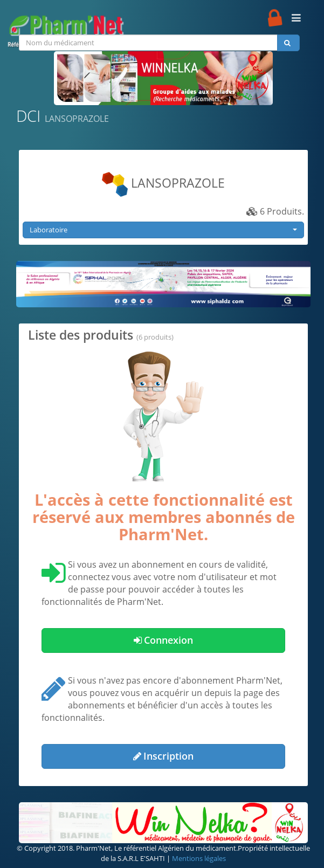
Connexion (163, 640)
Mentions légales (199, 858)
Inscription (163, 756)
